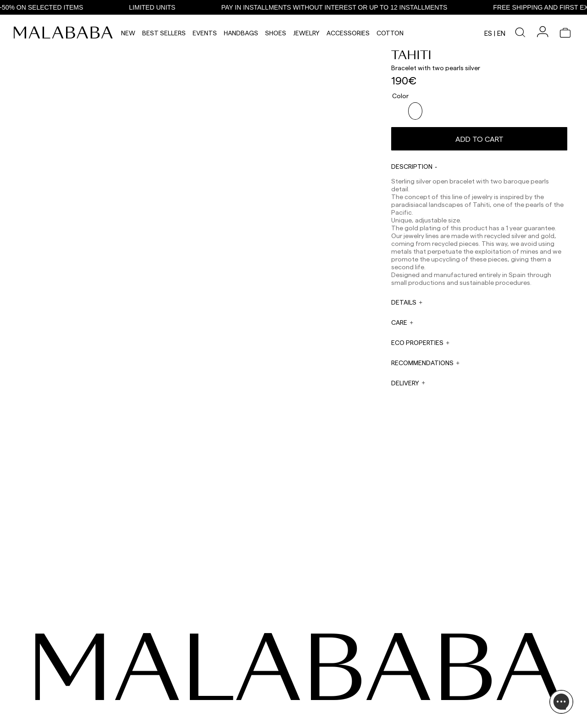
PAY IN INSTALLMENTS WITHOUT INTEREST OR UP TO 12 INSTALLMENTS (342, 7)
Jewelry (306, 33)
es (488, 33)
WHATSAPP (223, 666)
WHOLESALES (309, 666)
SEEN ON (64, 652)
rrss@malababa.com (318, 699)
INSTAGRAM (66, 666)
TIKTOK (60, 677)
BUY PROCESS (477, 688)
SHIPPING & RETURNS (486, 699)
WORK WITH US (311, 713)
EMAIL (216, 684)
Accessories (348, 33)
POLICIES (470, 710)
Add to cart (479, 135)
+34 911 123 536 (227, 672)
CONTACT (224, 652)
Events (205, 33)
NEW (128, 33)
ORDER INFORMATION (237, 701)
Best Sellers (164, 33)
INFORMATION (479, 652)
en (501, 33)
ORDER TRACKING (233, 718)
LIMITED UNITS (160, 7)
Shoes (276, 33)
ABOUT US (472, 666)
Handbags (241, 33)
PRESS (299, 689)
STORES (469, 677)
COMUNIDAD (67, 688)
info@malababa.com (235, 707)
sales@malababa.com (319, 676)
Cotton (390, 33)
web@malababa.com (236, 690)
